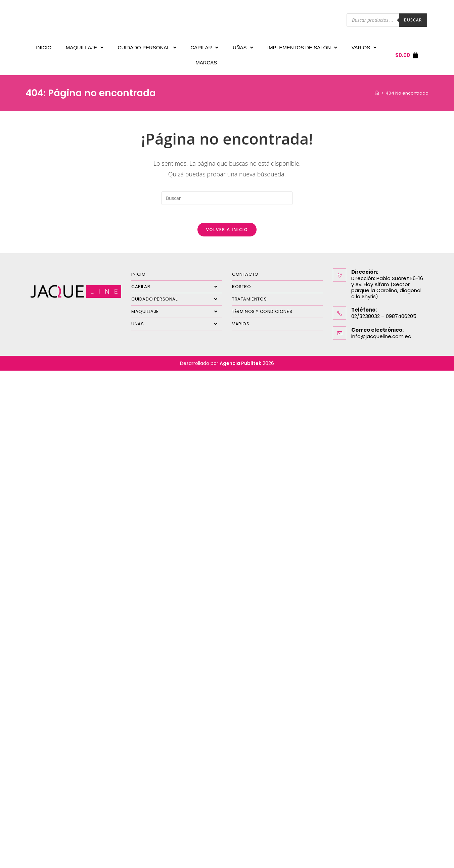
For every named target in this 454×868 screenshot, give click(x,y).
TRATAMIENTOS (249, 295)
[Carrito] (407, 52)
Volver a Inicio (227, 225)
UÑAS (243, 46)
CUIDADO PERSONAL (147, 46)
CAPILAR (204, 46)
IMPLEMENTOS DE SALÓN (302, 46)
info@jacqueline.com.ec (381, 332)
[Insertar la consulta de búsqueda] (227, 192)
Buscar (413, 20)
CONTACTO (245, 270)
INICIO (44, 46)
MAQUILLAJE (85, 46)
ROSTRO (242, 282)
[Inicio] (377, 86)
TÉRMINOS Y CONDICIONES (262, 307)
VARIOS (364, 46)
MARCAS (206, 58)
